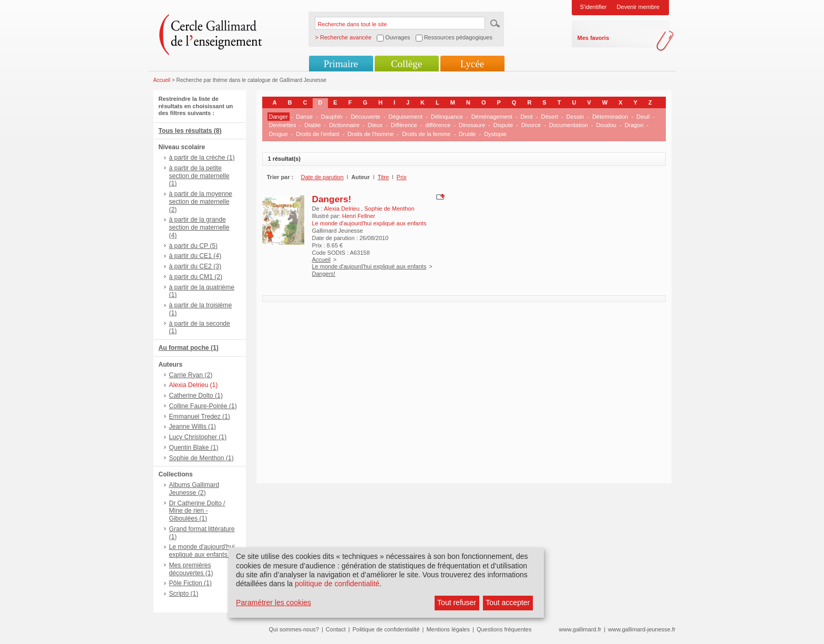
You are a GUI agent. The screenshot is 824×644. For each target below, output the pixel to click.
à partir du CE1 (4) (195, 256)
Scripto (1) (184, 594)
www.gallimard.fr (580, 629)
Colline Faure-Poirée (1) (203, 406)
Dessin (575, 117)
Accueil (162, 80)
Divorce (531, 125)
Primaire (341, 64)
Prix (402, 177)
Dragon (634, 125)
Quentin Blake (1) (194, 448)
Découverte (365, 117)
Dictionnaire (344, 125)
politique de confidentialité (337, 584)
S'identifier (594, 7)
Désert (550, 117)
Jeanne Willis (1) (193, 427)
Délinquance (447, 117)
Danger (279, 117)
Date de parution (322, 177)
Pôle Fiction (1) (190, 583)
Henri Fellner (359, 216)
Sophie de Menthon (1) (202, 458)
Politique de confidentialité (386, 629)
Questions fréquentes (504, 629)
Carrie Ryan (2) (191, 375)
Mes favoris (594, 38)
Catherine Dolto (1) (196, 396)
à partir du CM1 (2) (196, 277)
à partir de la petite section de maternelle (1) (199, 176)
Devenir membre (638, 7)
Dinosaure (472, 125)
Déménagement (492, 117)
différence (438, 125)
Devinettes (283, 125)
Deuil (643, 117)
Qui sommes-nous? (294, 629)
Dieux (375, 125)
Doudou (606, 125)
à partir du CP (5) (194, 246)
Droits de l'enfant (317, 134)
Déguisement (405, 117)
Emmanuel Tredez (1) (200, 417)
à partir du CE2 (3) (195, 266)
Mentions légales (448, 629)
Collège (406, 64)
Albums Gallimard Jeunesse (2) (194, 489)
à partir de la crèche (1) (202, 158)
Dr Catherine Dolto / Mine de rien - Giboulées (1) (197, 511)
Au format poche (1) (189, 348)
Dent (527, 117)
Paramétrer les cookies (274, 603)
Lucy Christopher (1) (198, 437)
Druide (467, 134)
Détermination (610, 117)
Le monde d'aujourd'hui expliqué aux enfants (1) (203, 551)
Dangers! (332, 199)
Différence (404, 125)
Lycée (472, 64)
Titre (383, 177)
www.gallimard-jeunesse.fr (642, 629)
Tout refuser (457, 603)
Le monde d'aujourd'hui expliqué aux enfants (369, 266)
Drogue (279, 134)
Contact (336, 629)
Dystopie (495, 134)
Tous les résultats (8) (190, 131)
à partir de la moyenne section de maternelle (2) (201, 202)
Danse (304, 117)
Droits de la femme (426, 134)
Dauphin (332, 117)
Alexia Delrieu (342, 209)
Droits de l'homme (370, 134)
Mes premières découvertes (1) (191, 569)
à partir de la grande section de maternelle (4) (199, 227)
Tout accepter (508, 603)
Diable (312, 125)
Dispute (503, 125)
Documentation (569, 125)
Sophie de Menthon (389, 209)
